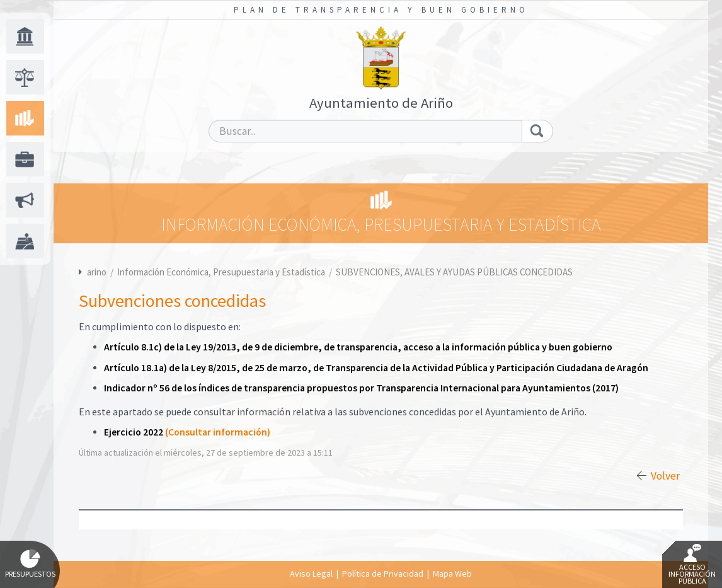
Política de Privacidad (383, 574)
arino (97, 272)
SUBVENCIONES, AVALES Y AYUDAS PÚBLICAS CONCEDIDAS (454, 272)
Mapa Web (452, 574)
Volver (665, 476)
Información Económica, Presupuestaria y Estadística (222, 272)
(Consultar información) (218, 432)
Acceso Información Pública (692, 565)
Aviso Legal (311, 574)
